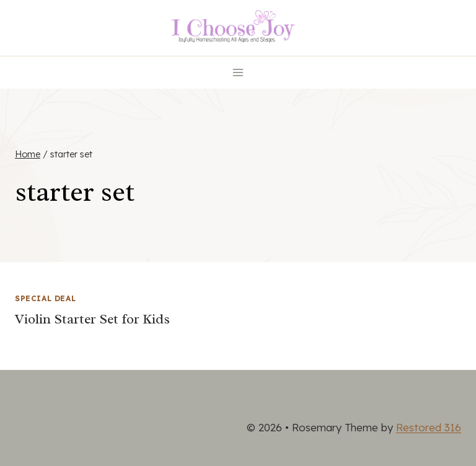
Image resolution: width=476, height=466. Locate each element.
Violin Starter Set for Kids (92, 319)
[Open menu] (238, 72)
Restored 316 (429, 427)
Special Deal (45, 298)
